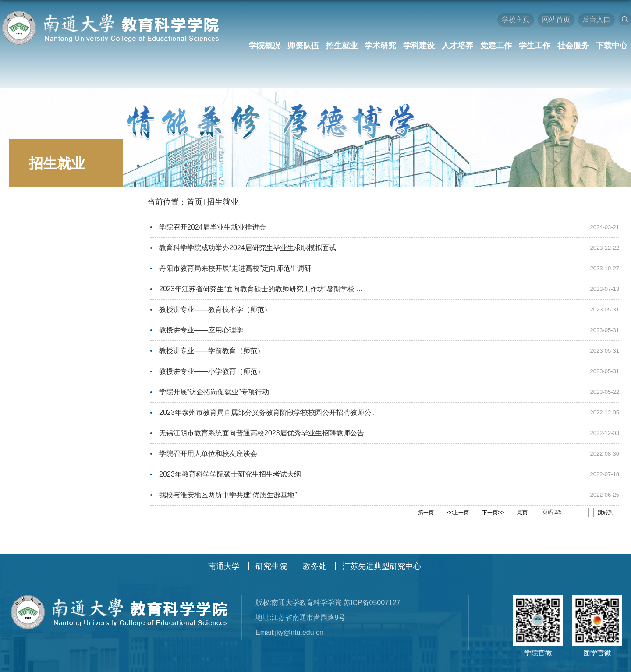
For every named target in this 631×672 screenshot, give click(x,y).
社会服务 (573, 46)
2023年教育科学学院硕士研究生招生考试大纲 (230, 469)
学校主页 (516, 19)
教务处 (315, 560)
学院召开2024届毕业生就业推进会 (213, 227)
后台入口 (596, 19)
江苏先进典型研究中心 (382, 560)
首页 (195, 202)
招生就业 (342, 46)
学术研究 (380, 46)
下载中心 (612, 46)
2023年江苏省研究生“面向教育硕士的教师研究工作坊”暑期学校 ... (261, 288)
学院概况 (265, 46)
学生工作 (535, 46)
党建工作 (496, 46)
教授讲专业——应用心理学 (201, 328)
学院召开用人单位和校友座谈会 (208, 449)
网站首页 (556, 19)
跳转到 (606, 506)
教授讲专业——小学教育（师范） (212, 368)
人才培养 (457, 46)
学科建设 (419, 46)
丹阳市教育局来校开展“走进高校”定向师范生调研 (235, 267)
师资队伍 (303, 46)
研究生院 (271, 560)
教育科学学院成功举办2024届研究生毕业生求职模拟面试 (248, 247)
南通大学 (224, 560)
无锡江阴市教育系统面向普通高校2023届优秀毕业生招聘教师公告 (262, 429)
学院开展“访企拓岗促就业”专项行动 (214, 388)
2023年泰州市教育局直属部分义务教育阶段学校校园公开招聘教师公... (268, 409)
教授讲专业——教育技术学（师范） (215, 308)
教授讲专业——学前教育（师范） (212, 348)
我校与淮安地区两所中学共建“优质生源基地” (228, 489)
